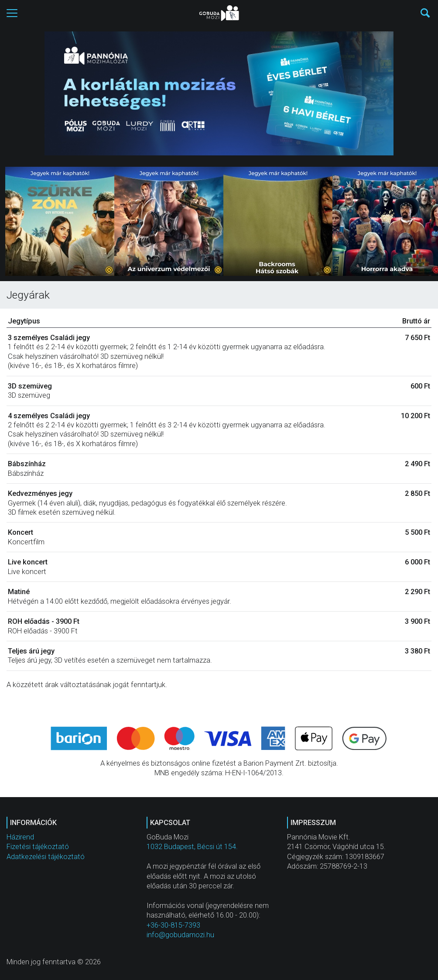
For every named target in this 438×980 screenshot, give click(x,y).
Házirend (20, 837)
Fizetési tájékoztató (38, 847)
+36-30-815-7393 (173, 925)
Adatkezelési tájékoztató (46, 857)
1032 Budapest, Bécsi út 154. (192, 847)
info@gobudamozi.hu (180, 935)
